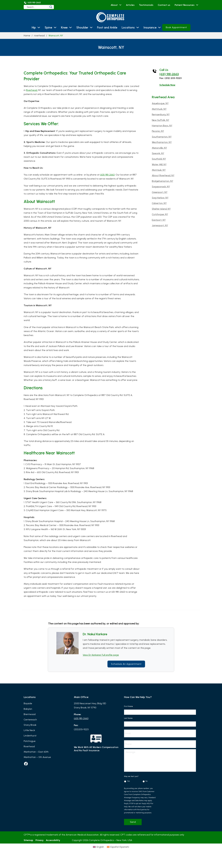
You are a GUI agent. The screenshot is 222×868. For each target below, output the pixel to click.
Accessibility (53, 841)
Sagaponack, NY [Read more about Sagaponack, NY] (161, 187)
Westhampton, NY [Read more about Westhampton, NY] (162, 142)
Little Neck (29, 730)
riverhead (39, 36)
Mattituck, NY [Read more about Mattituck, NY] (159, 109)
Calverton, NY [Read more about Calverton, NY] (159, 203)
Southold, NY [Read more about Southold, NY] (159, 159)
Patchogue (30, 741)
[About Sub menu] (120, 5)
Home (27, 36)
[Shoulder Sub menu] (91, 27)
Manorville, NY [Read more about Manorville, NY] (159, 148)
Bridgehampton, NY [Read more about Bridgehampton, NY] (163, 181)
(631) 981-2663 (107, 175)
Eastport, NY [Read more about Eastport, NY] (159, 220)
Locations (128, 27)
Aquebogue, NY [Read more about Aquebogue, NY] (160, 103)
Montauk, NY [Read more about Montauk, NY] (159, 170)
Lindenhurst (30, 736)
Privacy (40, 841)
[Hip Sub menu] (39, 27)
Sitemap (28, 841)
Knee (64, 27)
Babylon (28, 709)
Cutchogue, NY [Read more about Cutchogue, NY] (160, 214)
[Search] (53, 7)
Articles (130, 5)
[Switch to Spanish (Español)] (124, 854)
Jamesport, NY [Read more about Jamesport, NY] (160, 225)
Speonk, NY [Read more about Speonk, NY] (158, 153)
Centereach (30, 720)
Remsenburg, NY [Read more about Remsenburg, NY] (161, 114)
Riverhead (29, 746)
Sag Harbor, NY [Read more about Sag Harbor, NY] (160, 198)
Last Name (129, 718)
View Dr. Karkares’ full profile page (101, 655)
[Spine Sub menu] (55, 27)
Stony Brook (30, 725)
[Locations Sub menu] (138, 27)
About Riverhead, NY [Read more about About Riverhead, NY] (163, 175)
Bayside (28, 703)
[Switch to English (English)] (92, 854)
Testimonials (146, 5)
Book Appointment (176, 27)
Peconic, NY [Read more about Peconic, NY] (158, 131)
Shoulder (82, 27)
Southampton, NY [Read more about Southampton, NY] (162, 137)
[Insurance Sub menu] (159, 27)
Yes (128, 782)
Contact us (164, 5)
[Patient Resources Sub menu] (197, 5)
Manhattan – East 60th (36, 752)
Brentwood (30, 714)
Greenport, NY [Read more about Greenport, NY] (160, 192)
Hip (34, 27)
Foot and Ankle (107, 27)
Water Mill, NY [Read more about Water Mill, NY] (159, 164)
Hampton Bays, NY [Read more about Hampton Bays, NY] (162, 126)
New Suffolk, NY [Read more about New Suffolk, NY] (161, 120)
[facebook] (26, 764)
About (114, 5)
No (147, 782)
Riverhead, (32, 90)
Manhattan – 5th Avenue (37, 757)
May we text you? (132, 778)
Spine (48, 27)
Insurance (150, 27)
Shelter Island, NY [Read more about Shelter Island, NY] (161, 209)
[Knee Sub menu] (70, 27)
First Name (129, 706)
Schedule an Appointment (126, 664)
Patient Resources (185, 5)
